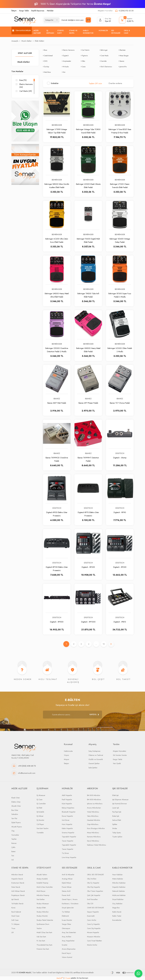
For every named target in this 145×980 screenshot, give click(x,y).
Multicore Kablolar (119, 895)
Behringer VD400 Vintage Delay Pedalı (120, 240)
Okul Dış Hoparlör (94, 887)
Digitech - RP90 (120, 512)
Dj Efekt (39, 808)
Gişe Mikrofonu (93, 824)
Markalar (50, 11)
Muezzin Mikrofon (94, 937)
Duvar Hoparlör (67, 816)
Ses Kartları (41, 900)
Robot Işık (116, 816)
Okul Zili (90, 904)
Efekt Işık (115, 795)
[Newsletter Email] (72, 715)
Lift (12, 933)
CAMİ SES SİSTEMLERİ (95, 908)
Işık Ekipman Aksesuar (120, 800)
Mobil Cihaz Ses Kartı (44, 933)
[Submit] (94, 715)
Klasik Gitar (16, 798)
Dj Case (39, 800)
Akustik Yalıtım (42, 875)
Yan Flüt (14, 818)
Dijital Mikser (66, 883)
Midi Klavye (41, 891)
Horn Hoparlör (67, 824)
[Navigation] (22, 30)
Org (13, 831)
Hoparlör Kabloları (119, 887)
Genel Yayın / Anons (70, 900)
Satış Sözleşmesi (94, 751)
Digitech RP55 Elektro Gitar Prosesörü (57, 514)
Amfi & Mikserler (68, 875)
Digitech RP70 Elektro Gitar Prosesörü (88, 514)
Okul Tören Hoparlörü (95, 891)
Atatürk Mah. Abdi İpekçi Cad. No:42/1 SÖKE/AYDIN (23, 757)
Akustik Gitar (16, 806)
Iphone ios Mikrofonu (95, 804)
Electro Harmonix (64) (26, 86)
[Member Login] (104, 20)
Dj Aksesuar (41, 795)
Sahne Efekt (117, 820)
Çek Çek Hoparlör (94, 895)
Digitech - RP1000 (88, 622)
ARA (88, 20)
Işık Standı (15, 900)
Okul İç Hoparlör (93, 883)
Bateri (13, 851)
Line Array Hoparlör (69, 857)
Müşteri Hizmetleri (120, 751)
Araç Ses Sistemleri (69, 933)
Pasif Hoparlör (67, 800)
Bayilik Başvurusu (38, 11)
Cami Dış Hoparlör (94, 928)
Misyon (67, 759)
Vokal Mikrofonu (93, 812)
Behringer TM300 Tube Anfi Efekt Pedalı (88, 295)
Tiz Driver (65, 853)
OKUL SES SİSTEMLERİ (95, 875)
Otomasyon (66, 928)
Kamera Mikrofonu (94, 837)
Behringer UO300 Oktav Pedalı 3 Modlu (120, 350)
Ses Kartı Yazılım (43, 829)
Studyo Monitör (42, 916)
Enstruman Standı (18, 883)
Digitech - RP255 (88, 567)
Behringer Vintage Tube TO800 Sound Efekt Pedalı (88, 131)
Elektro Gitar (16, 802)
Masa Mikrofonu (93, 833)
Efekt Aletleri (39, 41)
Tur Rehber (66, 912)
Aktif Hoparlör (67, 795)
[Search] (75, 20)
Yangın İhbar (66, 924)
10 (104, 644)
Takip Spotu (117, 833)
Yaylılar (14, 839)
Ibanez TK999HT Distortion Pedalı (88, 459)
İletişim (14, 11)
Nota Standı (16, 887)
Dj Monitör (40, 820)
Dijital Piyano (16, 823)
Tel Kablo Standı (17, 904)
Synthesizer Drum (43, 924)
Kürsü (13, 908)
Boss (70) (23, 80)
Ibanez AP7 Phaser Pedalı (88, 403)
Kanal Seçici (66, 953)
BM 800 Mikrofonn (94, 800)
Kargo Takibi (24, 11)
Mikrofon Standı (17, 875)
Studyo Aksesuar (43, 904)
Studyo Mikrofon (43, 912)
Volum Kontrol (67, 957)
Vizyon (66, 755)
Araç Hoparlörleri (68, 941)
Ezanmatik (91, 916)
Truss (13, 928)
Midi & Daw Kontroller (45, 887)
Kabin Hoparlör (67, 829)
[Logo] (25, 20)
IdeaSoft (60, 978)
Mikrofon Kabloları (119, 883)
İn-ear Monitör (67, 920)
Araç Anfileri (67, 937)
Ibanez (57, 399)
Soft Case (15, 920)
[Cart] (126, 20)
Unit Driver (66, 820)
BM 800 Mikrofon (94, 795)
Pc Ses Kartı (41, 941)
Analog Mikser (67, 879)
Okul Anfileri (92, 879)
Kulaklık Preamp (42, 883)
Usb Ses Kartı (41, 937)
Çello (13, 847)
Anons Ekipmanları (69, 949)
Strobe (115, 829)
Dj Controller (41, 804)
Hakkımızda (68, 751)
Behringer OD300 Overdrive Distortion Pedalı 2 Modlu (57, 350)
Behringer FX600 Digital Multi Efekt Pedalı (88, 240)
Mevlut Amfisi (92, 945)
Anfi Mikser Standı (18, 891)
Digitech (120, 453)
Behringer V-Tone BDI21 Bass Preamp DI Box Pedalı (120, 131)
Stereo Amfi (66, 891)
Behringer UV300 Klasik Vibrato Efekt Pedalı (88, 186)
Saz (13, 856)
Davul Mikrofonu (93, 841)
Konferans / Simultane (70, 904)
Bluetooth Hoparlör (69, 812)
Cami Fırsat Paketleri (94, 941)
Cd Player (40, 824)
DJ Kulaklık (40, 812)
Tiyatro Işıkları (117, 837)
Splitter (115, 824)
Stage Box (116, 908)
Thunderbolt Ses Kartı (44, 945)
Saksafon (15, 814)
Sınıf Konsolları (92, 900)
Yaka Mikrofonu (93, 816)
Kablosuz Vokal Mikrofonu (97, 845)
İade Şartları (93, 768)
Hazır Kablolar (117, 875)
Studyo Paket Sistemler (45, 920)
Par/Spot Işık (117, 812)
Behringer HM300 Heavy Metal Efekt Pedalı (88, 350)
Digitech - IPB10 (120, 622)
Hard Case (15, 916)
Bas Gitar (15, 810)
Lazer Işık (116, 808)
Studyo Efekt (41, 908)
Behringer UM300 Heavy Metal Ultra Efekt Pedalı (57, 295)
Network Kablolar (119, 891)
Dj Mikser (40, 816)
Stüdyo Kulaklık (42, 879)
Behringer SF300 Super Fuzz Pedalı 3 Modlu (120, 295)
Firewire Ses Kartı (43, 949)
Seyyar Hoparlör (93, 912)
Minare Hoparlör (93, 933)
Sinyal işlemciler (68, 908)
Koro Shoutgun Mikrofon (96, 829)
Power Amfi (66, 895)
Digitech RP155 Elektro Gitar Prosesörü (57, 569)
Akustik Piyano (17, 827)
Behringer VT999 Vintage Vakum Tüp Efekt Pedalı (57, 131)
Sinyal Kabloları (118, 900)
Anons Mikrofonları (94, 808)
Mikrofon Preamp (43, 895)
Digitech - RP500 (57, 622)
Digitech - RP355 (120, 567)
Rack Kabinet (16, 912)
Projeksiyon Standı (18, 895)
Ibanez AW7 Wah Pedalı (57, 403)
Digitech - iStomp (120, 458)
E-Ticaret (67, 978)
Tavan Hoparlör (68, 841)
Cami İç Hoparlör (93, 924)
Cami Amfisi (92, 920)
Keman (14, 843)
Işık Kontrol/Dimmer (120, 804)
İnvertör (65, 945)
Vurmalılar (15, 835)
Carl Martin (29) (26, 91)
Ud (12, 860)
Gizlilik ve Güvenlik (96, 759)
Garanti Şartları (94, 764)
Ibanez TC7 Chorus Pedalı (120, 403)
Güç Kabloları (117, 904)
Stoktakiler (55, 83)
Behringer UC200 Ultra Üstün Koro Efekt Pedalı (57, 240)
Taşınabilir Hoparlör (69, 837)
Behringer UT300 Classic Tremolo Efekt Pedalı (120, 186)
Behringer (57, 125)
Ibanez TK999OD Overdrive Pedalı (57, 459)
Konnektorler (117, 920)
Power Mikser (67, 887)
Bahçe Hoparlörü (68, 808)
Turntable (40, 833)
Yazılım (39, 928)
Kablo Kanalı (117, 912)
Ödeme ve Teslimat (96, 755)
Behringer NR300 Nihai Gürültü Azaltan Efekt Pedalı (57, 186)
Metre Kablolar (118, 879)
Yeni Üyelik (117, 764)
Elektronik (65, 916)
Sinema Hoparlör (68, 833)
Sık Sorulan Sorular (120, 755)
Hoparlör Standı (17, 879)
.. (96, 644)
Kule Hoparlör (67, 804)
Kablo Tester (117, 916)
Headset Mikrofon (94, 820)
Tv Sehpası (15, 924)
